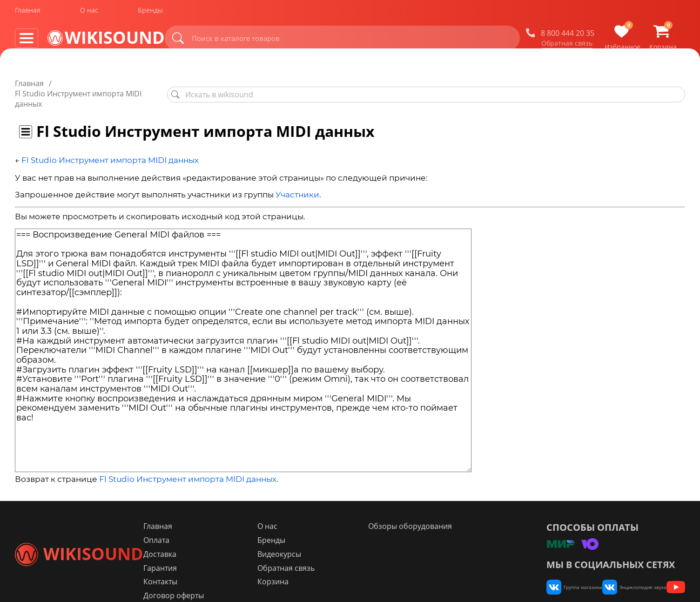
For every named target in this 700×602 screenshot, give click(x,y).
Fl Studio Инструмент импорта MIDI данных (110, 140)
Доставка (214, 534)
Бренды (150, 13)
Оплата (211, 520)
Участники (297, 175)
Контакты (215, 562)
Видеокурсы (318, 534)
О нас (89, 13)
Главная (28, 13)
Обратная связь (575, 46)
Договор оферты (228, 576)
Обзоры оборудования (434, 506)
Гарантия (215, 548)
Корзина (312, 562)
